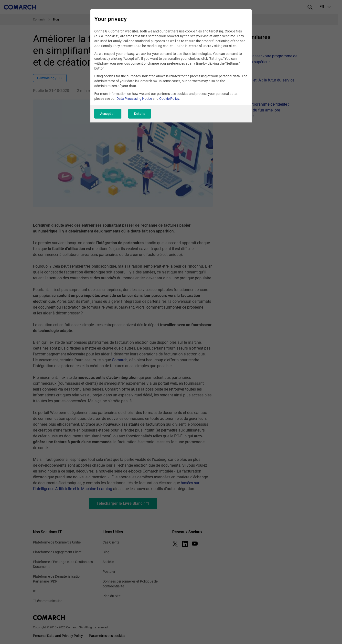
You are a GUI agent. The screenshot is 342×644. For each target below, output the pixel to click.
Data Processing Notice (134, 99)
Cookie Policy (169, 99)
